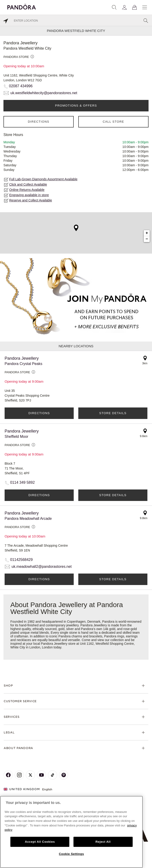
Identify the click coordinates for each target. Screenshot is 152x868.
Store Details (113, 413)
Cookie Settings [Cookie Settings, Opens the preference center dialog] (72, 854)
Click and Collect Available (28, 184)
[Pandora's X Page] (30, 775)
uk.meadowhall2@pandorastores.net (42, 567)
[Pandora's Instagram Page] (19, 775)
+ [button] (147, 233)
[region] (71, 832)
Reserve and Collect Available (31, 200)
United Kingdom (22, 789)
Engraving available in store (29, 195)
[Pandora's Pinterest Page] (64, 775)
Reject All (103, 842)
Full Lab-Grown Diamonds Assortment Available (43, 179)
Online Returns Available (27, 190)
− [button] (147, 239)
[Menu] (145, 7)
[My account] (124, 7)
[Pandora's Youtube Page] (41, 775)
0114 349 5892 (22, 482)
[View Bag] (134, 7)
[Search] (114, 7)
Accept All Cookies (40, 842)
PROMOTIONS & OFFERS (76, 106)
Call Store (113, 122)
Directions (39, 122)
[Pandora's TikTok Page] (53, 775)
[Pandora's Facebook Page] (8, 775)
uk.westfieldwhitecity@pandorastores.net (44, 93)
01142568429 (21, 560)
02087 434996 (21, 86)
